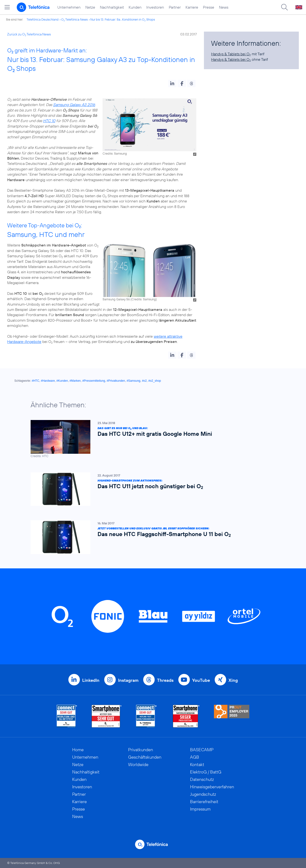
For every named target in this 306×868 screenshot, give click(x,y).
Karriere (192, 7)
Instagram (128, 680)
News (224, 7)
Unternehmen (69, 7)
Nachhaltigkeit (112, 7)
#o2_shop (155, 381)
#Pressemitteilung (94, 381)
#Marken (75, 381)
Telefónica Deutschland (43, 19)
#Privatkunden (116, 381)
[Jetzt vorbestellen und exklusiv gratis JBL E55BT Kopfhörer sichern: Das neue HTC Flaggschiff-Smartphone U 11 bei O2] (151, 537)
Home (78, 750)
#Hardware (48, 381)
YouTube (201, 680)
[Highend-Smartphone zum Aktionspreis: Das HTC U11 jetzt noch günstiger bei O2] (151, 489)
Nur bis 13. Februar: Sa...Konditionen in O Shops (123, 19)
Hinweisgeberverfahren (212, 787)
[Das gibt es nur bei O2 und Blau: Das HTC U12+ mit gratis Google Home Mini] (151, 439)
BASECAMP (202, 750)
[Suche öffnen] (284, 7)
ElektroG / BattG (206, 772)
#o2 (144, 381)
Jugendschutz (203, 794)
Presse (209, 7)
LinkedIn (91, 680)
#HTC (36, 381)
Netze (90, 7)
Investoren (155, 7)
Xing (233, 680)
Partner (175, 7)
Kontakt (197, 764)
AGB (195, 757)
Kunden (135, 7)
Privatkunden (141, 750)
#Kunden (62, 381)
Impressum (200, 809)
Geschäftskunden (145, 757)
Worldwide (138, 764)
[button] (172, 84)
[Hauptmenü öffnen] (7, 7)
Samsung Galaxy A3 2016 (74, 105)
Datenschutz (202, 779)
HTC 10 (49, 121)
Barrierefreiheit (204, 802)
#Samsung (134, 381)
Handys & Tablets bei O (231, 54)
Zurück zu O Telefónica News (29, 34)
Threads (165, 680)
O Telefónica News (74, 19)
